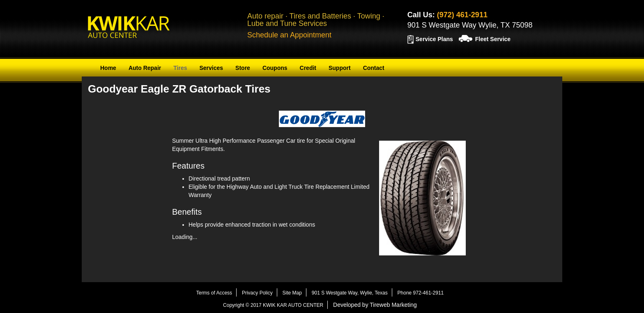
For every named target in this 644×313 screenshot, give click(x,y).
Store (243, 68)
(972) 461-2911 (462, 15)
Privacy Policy (257, 293)
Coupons (275, 68)
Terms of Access (214, 293)
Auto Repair (145, 68)
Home (108, 68)
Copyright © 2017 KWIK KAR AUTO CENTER (273, 305)
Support (340, 68)
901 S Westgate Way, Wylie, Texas (350, 293)
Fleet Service (493, 39)
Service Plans (434, 39)
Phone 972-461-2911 (421, 293)
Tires (180, 68)
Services (211, 68)
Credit (308, 68)
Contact (374, 68)
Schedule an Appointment (289, 35)
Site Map (292, 293)
